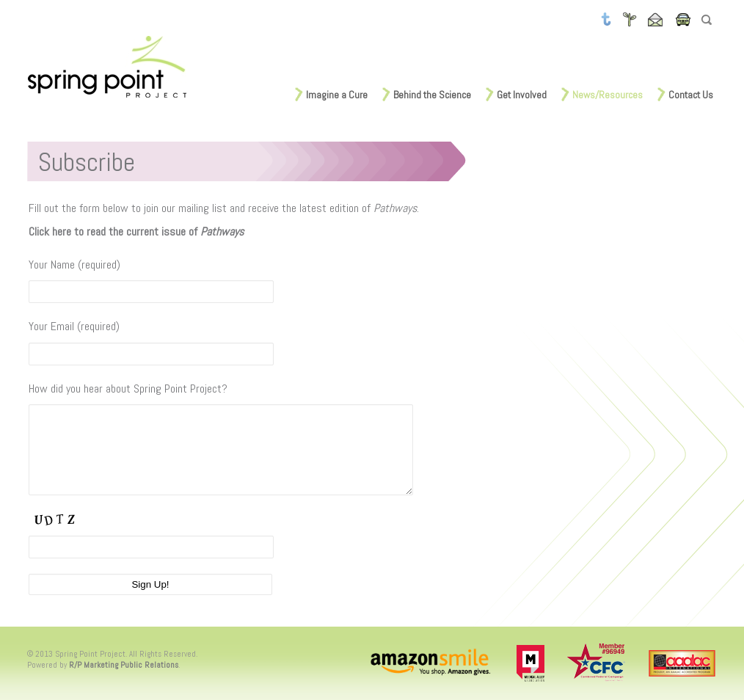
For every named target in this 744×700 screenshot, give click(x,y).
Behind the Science (432, 95)
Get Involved (522, 95)
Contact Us (691, 95)
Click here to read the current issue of (136, 231)
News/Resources (608, 95)
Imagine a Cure (337, 95)
